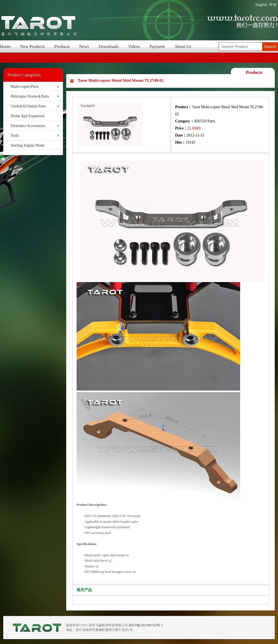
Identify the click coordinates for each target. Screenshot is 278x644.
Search (270, 47)
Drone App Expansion (28, 116)
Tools (15, 136)
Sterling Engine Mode (28, 145)
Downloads (109, 46)
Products (62, 46)
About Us (183, 46)
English (261, 5)
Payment (157, 46)
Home (5, 46)
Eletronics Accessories (28, 126)
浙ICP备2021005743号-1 (146, 625)
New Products (32, 46)
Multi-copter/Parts (25, 87)
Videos (134, 46)
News (84, 46)
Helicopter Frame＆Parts (30, 96)
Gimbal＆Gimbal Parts (28, 106)
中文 (273, 5)
